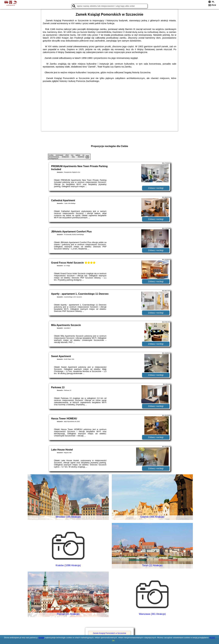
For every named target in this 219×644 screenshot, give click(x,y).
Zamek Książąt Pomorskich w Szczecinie (109, 633)
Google (41, 638)
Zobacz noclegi (156, 188)
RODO (212, 638)
